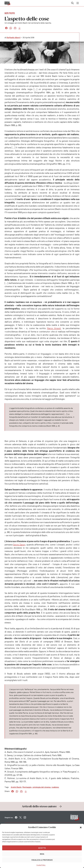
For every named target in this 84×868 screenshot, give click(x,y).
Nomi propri (10, 13)
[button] (81, 827)
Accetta (42, 848)
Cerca (72, 3)
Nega (42, 854)
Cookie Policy (41, 865)
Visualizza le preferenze (42, 860)
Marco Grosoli (54, 328)
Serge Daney (19, 544)
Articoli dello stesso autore (42, 806)
